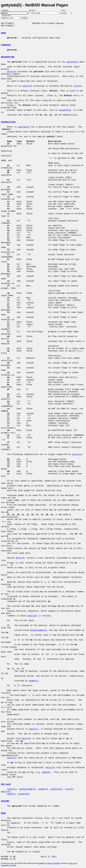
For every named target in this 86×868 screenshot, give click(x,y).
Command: (6, 10)
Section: (33, 10)
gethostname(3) (38, 630)
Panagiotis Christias (8, 865)
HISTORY (5, 801)
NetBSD (41, 863)
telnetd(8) (65, 110)
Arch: (65, 10)
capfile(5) (72, 62)
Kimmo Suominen (54, 863)
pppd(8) (46, 772)
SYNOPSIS (6, 45)
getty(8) (12, 72)
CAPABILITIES (8, 122)
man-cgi (72, 863)
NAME (3, 33)
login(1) (34, 729)
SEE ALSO (6, 784)
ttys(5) (78, 86)
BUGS (3, 813)
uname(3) (34, 681)
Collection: (6, 15)
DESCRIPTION (8, 57)
